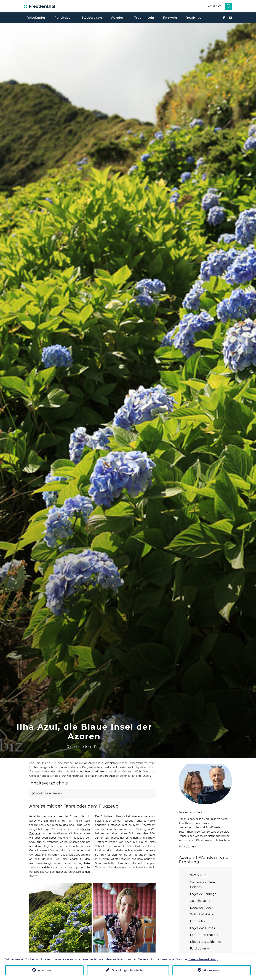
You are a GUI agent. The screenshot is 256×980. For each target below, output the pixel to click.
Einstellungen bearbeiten (128, 970)
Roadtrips (194, 18)
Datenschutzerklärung (203, 959)
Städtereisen (92, 18)
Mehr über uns (188, 847)
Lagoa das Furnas (202, 928)
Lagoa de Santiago (203, 894)
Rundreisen (64, 18)
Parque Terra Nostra (204, 935)
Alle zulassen (212, 970)
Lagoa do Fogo (201, 908)
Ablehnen (44, 970)
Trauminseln (144, 18)
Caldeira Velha (200, 901)
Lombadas (198, 921)
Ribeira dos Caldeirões (206, 942)
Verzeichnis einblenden (49, 794)
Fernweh (170, 18)
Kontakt (214, 6)
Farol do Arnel (200, 949)
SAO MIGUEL (199, 875)
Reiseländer (36, 18)
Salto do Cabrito (201, 914)
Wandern (118, 18)
